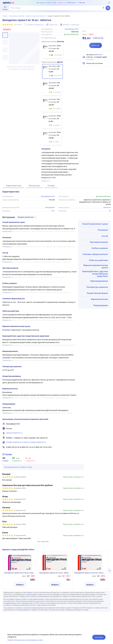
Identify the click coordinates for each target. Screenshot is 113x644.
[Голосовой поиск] (103, 8)
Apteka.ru (30, 592)
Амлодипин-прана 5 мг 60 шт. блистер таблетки (90, 573)
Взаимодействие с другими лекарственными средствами (95, 274)
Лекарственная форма (97, 293)
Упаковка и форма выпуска (95, 254)
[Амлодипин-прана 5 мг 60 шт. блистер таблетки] (52, 88)
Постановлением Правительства (27, 601)
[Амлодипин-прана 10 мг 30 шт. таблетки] (52, 121)
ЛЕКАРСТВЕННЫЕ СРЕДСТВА (17, 16)
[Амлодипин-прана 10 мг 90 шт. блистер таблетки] (52, 51)
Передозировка (101, 305)
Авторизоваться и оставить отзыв (18, 467)
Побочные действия (98, 260)
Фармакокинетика (99, 299)
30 (110, 211)
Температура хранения (97, 287)
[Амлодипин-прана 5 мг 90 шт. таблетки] (52, 105)
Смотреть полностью (27, 217)
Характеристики (14, 185)
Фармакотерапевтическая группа (96, 266)
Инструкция (34, 185)
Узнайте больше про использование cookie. (25, 640)
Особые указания (100, 248)
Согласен (99, 637)
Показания (103, 230)
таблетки (107, 207)
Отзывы (51, 185)
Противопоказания (99, 242)
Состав (105, 236)
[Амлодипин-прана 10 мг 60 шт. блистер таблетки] (52, 138)
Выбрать (20, 585)
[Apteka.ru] (8, 3)
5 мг (53, 211)
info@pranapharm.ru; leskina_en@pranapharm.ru (26, 442)
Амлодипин (50, 207)
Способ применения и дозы (95, 224)
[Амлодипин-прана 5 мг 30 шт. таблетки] (52, 71)
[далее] (110, 571)
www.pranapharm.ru (14, 433)
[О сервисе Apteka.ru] (109, 3)
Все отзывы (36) (43, 541)
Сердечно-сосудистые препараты (36, 16)
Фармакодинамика (99, 281)
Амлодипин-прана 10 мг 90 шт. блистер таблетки (20, 573)
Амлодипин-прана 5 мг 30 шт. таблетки (55, 573)
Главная (5, 16)
